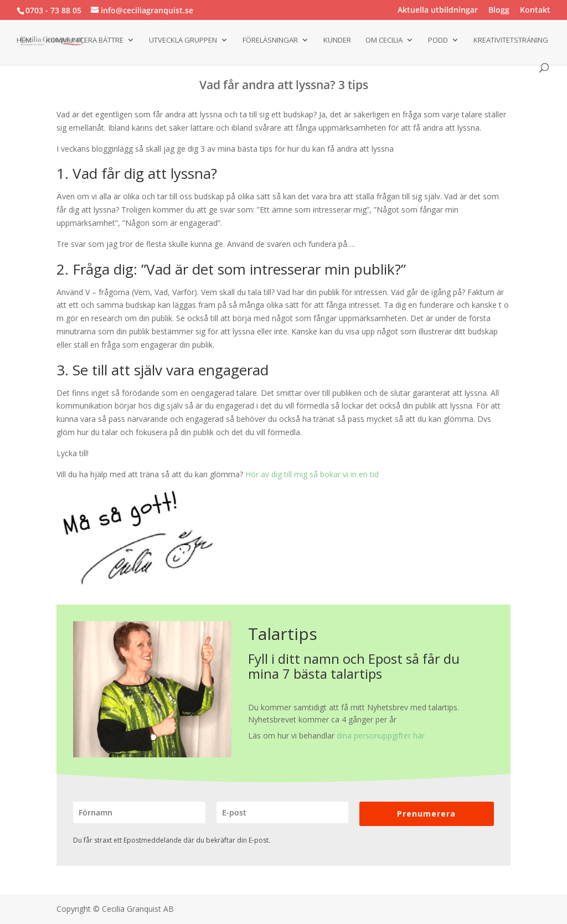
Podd (438, 40)
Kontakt (535, 11)
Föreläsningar (270, 40)
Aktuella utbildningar (438, 11)
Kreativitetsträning (511, 40)
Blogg (499, 11)
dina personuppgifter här (381, 735)
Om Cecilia (384, 40)
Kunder (337, 40)
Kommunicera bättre (85, 40)
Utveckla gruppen (183, 40)
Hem (24, 40)
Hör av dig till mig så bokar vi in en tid (312, 474)
